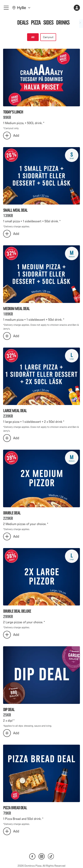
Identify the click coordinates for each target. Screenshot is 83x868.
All (33, 37)
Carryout (48, 37)
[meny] (6, 8)
